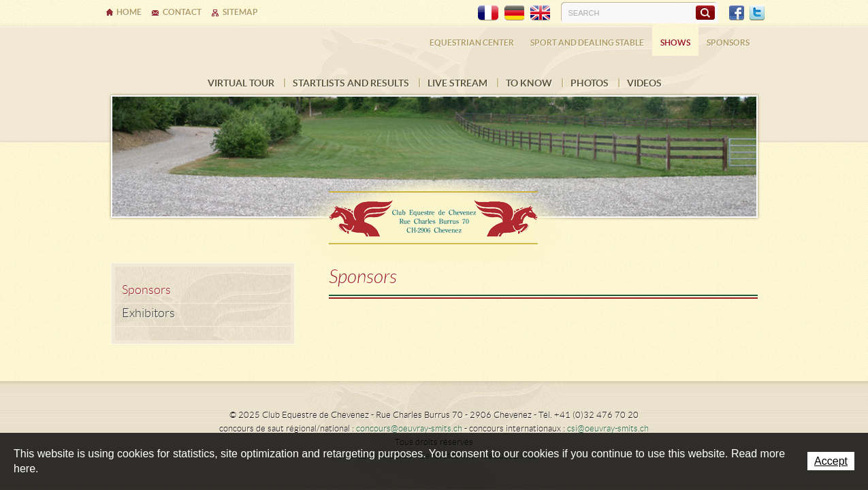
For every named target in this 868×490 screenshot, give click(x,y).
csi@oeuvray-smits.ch (608, 428)
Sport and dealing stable (587, 43)
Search (705, 12)
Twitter (757, 13)
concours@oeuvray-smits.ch (409, 428)
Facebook (737, 13)
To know (529, 83)
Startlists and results (351, 83)
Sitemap (240, 12)
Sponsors (728, 43)
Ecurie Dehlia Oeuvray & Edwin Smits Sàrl (434, 213)
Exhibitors (148, 313)
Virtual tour (241, 83)
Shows (675, 43)
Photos (590, 83)
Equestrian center (472, 43)
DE (514, 13)
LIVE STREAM (457, 83)
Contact (182, 12)
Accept (831, 461)
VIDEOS (644, 83)
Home (129, 12)
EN (540, 13)
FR (488, 13)
